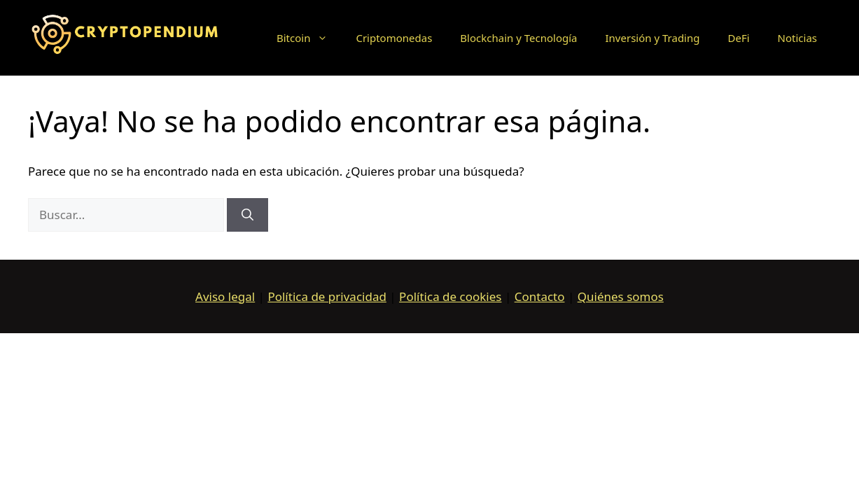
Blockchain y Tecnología (518, 38)
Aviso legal (225, 296)
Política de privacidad (327, 296)
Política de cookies (450, 296)
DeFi (738, 38)
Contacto (540, 296)
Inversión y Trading (653, 38)
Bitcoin (309, 38)
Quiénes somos (621, 296)
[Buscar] (247, 215)
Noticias (797, 38)
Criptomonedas (394, 38)
